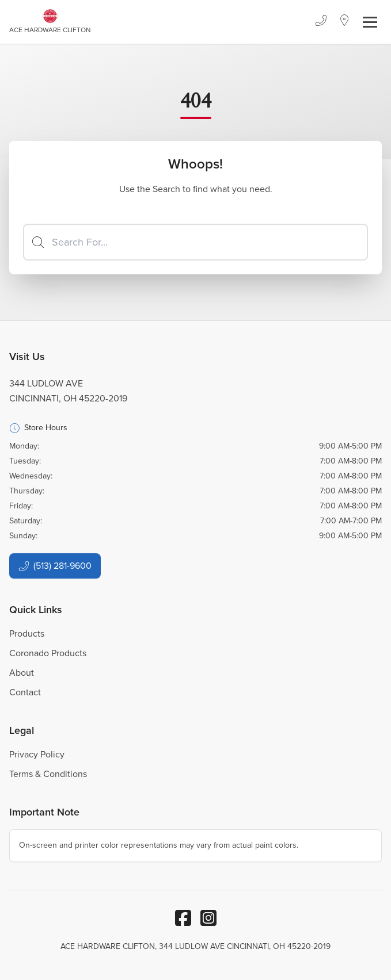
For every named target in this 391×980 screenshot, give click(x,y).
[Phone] (321, 22)
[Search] (195, 242)
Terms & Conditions (48, 774)
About (22, 673)
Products (27, 633)
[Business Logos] (50, 22)
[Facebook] (183, 918)
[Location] (345, 22)
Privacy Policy (37, 754)
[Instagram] (208, 918)
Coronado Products (48, 653)
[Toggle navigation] (370, 22)
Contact (25, 692)
